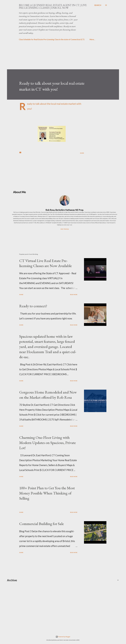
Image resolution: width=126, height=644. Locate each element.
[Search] (98, 5)
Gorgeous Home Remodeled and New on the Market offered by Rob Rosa (48, 395)
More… (92, 39)
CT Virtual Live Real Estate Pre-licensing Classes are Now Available (45, 263)
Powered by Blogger (63, 637)
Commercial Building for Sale (42, 524)
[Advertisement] (59, 57)
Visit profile (65, 229)
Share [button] (82, 153)
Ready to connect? (33, 306)
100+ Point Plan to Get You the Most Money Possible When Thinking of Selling (47, 493)
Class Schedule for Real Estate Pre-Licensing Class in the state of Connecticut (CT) (52, 39)
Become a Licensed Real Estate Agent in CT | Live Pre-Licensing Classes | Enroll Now (53, 6)
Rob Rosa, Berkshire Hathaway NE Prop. (65, 210)
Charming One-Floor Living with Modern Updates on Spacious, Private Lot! (48, 443)
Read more (74, 295)
